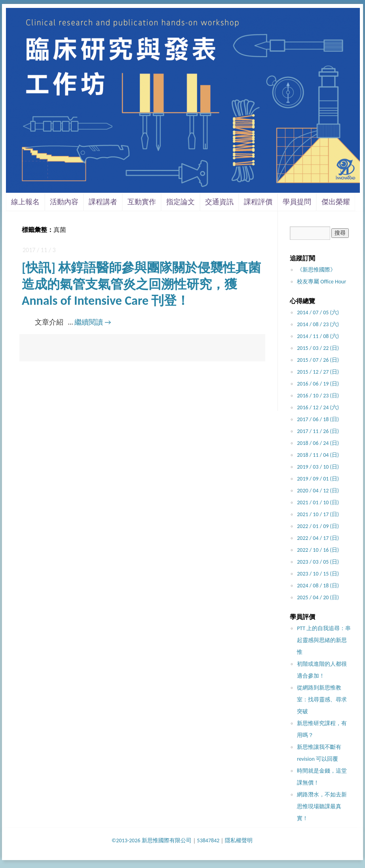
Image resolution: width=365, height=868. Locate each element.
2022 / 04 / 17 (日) (318, 538)
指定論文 (181, 202)
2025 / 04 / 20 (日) (318, 597)
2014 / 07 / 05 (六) (318, 312)
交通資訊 (219, 202)
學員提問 (297, 202)
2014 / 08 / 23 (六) (318, 324)
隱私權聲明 (239, 840)
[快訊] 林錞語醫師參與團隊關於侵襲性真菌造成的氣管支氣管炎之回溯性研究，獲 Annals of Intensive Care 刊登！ (141, 284)
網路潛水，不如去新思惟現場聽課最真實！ (322, 806)
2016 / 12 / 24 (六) (318, 407)
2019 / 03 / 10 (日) (318, 467)
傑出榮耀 (336, 202)
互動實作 (142, 202)
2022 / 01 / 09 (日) (318, 526)
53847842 (208, 840)
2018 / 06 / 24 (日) (318, 443)
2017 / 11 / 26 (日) (318, 431)
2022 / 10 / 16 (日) (318, 550)
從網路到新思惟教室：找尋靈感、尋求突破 (322, 700)
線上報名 (25, 202)
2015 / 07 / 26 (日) (318, 360)
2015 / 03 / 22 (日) (318, 348)
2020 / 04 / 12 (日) (318, 491)
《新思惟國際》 (316, 270)
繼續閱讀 (93, 322)
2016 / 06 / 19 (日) (318, 384)
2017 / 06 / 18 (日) (318, 419)
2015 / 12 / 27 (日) (318, 372)
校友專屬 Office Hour (321, 282)
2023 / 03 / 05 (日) (318, 562)
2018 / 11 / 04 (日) (318, 455)
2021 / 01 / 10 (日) (318, 502)
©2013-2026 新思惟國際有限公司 (152, 840)
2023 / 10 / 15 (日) (318, 574)
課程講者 (103, 202)
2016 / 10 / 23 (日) (318, 396)
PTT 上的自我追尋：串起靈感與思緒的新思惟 (324, 640)
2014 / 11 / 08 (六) (318, 336)
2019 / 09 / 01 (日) (318, 479)
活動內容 (64, 202)
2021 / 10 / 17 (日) (318, 514)
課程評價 (258, 202)
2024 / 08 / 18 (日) (318, 586)
